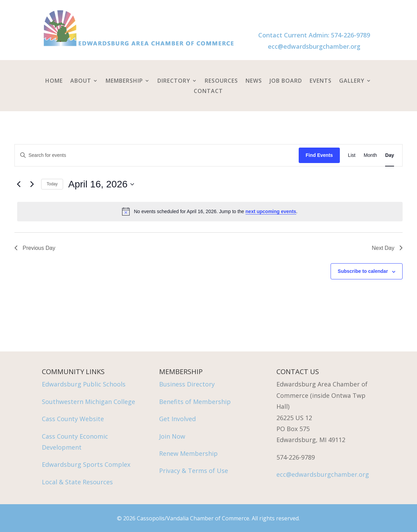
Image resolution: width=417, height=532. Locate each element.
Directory (174, 81)
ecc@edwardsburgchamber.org (314, 46)
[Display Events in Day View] (390, 155)
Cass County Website (73, 419)
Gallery (352, 81)
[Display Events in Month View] (370, 155)
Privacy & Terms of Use (194, 471)
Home (54, 81)
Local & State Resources (77, 482)
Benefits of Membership (195, 402)
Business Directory (187, 384)
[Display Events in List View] (352, 155)
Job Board (286, 81)
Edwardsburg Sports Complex (86, 464)
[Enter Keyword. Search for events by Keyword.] (157, 155)
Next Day (387, 248)
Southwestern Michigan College (88, 402)
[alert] (210, 211)
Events (321, 81)
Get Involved (177, 419)
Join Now (172, 436)
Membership (124, 81)
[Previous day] (19, 184)
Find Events (319, 155)
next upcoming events (271, 211)
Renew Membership (188, 453)
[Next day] (32, 184)
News (254, 81)
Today (52, 184)
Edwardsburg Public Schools (84, 384)
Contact (208, 92)
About (81, 81)
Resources (221, 81)
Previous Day (35, 248)
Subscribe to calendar (363, 271)
